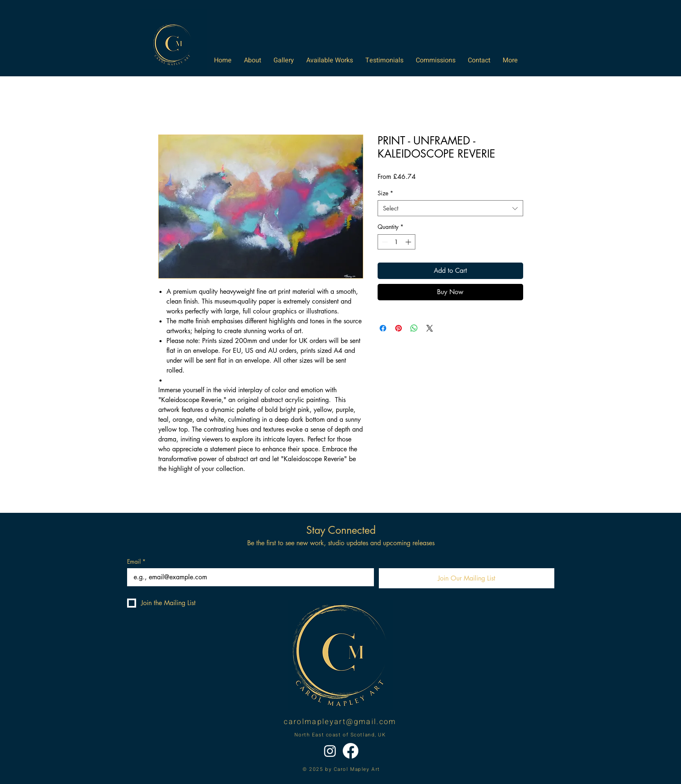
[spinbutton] (396, 242)
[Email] (248, 577)
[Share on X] (430, 328)
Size (385, 193)
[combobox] (450, 208)
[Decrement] (384, 242)
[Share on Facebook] (383, 328)
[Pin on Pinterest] (399, 328)
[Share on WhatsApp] (414, 328)
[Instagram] (330, 751)
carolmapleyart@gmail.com (340, 722)
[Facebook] (351, 751)
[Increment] (409, 242)
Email (136, 561)
